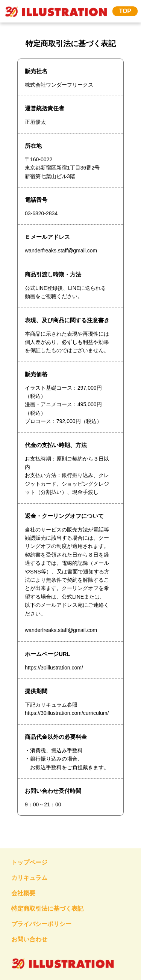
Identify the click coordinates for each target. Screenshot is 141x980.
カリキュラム (29, 878)
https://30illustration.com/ (54, 668)
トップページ (29, 862)
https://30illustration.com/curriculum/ (67, 713)
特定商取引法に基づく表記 (47, 909)
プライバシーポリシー (41, 924)
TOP (125, 11)
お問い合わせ (29, 939)
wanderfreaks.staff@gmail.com (61, 630)
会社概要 (23, 893)
